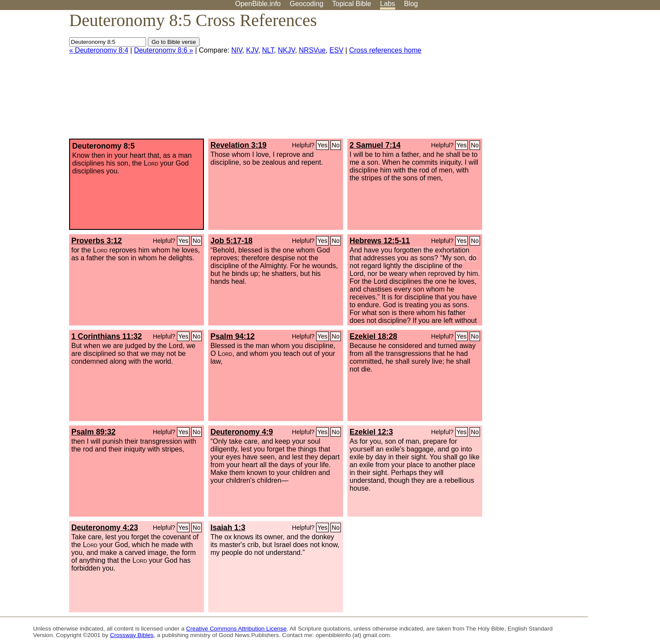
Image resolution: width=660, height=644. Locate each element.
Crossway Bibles (132, 635)
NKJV (286, 50)
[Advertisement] (572, 78)
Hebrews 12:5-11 (380, 241)
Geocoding (306, 4)
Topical (352, 4)
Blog (411, 4)
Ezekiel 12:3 (371, 432)
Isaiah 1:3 (228, 528)
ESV (337, 50)
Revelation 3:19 (238, 145)
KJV (252, 50)
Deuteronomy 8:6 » (163, 50)
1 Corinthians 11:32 (107, 336)
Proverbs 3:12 (97, 241)
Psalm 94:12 (233, 336)
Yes (322, 145)
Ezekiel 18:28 (373, 336)
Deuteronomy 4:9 (242, 432)
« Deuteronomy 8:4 (99, 50)
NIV (237, 50)
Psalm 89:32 (93, 432)
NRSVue (312, 50)
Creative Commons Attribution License (236, 629)
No (336, 145)
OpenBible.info (258, 4)
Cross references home (385, 50)
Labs (388, 4)
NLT (268, 50)
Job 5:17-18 (232, 241)
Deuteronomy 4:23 (105, 528)
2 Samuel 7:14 (375, 145)
